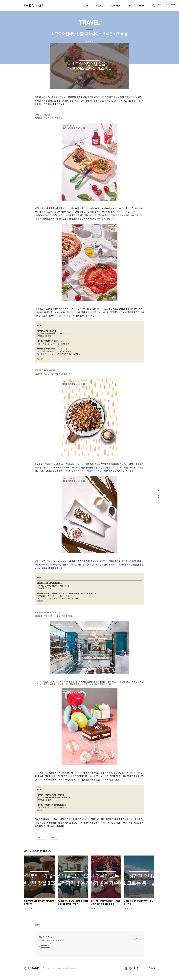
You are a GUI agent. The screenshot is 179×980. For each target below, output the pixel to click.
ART (86, 6)
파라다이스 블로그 (48, 937)
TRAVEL (99, 6)
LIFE (130, 6)
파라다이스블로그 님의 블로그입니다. (53, 940)
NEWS (142, 6)
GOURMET (115, 6)
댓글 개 (37, 925)
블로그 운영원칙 (149, 968)
